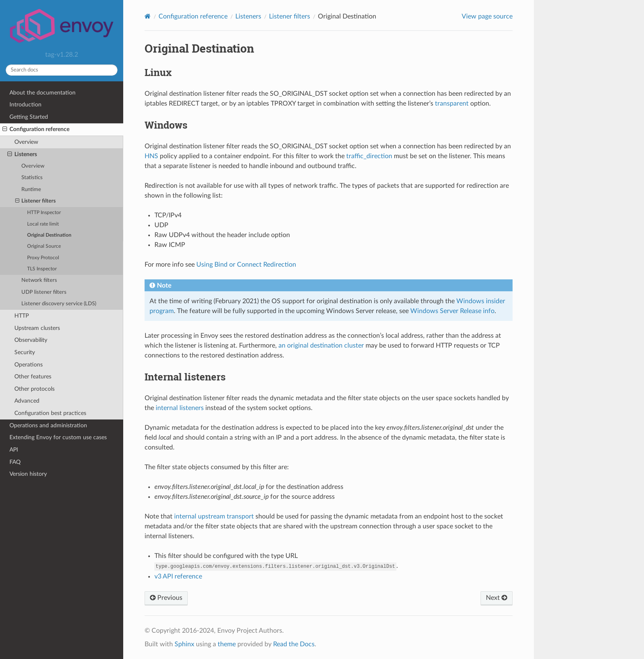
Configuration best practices (50, 413)
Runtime (31, 190)
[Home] (148, 16)
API (14, 450)
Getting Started (29, 117)
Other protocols (34, 389)
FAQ (15, 462)
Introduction (25, 105)
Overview (26, 142)
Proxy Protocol (43, 258)
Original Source (44, 246)
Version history (28, 474)
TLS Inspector (42, 269)
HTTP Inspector (44, 213)
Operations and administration (48, 425)
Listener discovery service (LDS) (59, 304)
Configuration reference (36, 129)
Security (25, 352)
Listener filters (36, 201)
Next (497, 598)
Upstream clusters (37, 328)
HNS (151, 156)
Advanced (27, 401)
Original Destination (49, 235)
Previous (166, 598)
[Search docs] (62, 70)
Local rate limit (43, 224)
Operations (29, 365)
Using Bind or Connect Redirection (246, 265)
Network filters (39, 280)
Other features (33, 377)
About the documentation (43, 93)
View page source (487, 16)
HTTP (22, 316)
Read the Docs (294, 644)
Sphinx (184, 644)
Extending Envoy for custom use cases (58, 437)
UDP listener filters (44, 292)
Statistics (32, 178)
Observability (31, 340)
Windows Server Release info (452, 311)
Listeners (22, 154)
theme (227, 644)
